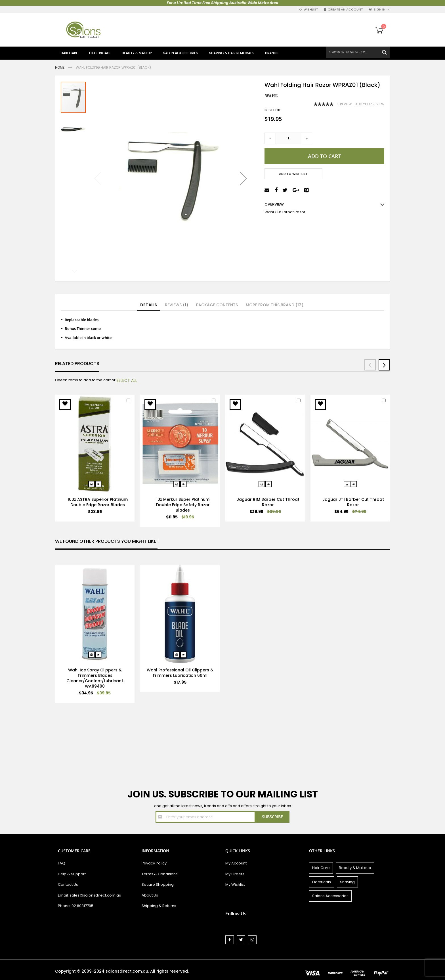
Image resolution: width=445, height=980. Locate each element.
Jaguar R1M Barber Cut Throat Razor (268, 502)
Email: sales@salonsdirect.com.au (90, 895)
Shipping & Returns (159, 906)
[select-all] (127, 380)
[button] (244, 178)
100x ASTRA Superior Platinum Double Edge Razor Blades (98, 502)
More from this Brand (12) (275, 305)
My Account (236, 863)
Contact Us (68, 884)
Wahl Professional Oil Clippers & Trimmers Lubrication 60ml (180, 673)
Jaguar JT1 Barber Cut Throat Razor (353, 502)
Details (149, 305)
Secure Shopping (158, 884)
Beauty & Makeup (355, 868)
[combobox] (358, 52)
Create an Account (345, 10)
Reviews (177, 305)
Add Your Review (370, 104)
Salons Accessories (330, 896)
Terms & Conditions (160, 874)
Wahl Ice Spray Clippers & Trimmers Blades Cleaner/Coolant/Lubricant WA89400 (95, 678)
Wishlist (311, 10)
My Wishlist (235, 884)
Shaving (347, 882)
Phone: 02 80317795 (76, 906)
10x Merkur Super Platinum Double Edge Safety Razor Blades (183, 505)
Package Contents (217, 305)
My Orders (235, 874)
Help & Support (72, 874)
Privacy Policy (154, 863)
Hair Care (321, 868)
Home (60, 67)
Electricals (322, 882)
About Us (150, 895)
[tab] (149, 305)
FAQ (62, 863)
